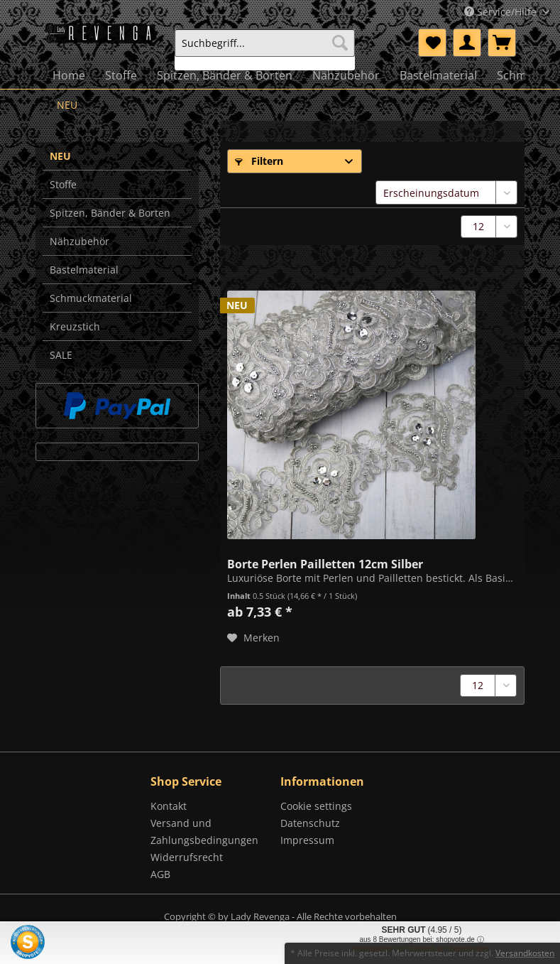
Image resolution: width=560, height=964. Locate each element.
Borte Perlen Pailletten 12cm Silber (325, 563)
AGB (160, 874)
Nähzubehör (79, 241)
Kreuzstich (75, 326)
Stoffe (63, 184)
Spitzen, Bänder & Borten (110, 213)
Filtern (259, 161)
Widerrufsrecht (187, 857)
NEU (60, 156)
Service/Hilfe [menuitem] (502, 12)
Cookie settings (316, 806)
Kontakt (169, 806)
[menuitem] (265, 49)
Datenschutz (310, 823)
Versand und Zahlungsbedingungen (204, 832)
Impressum (307, 840)
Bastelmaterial (84, 270)
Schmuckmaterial (91, 298)
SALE (61, 355)
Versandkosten (525, 953)
